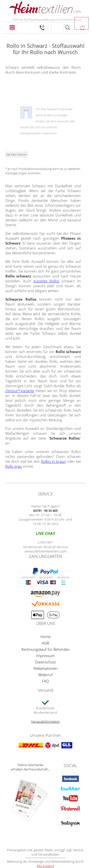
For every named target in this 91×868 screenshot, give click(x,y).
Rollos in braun (54, 461)
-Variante (20, 391)
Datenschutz (45, 662)
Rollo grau (14, 466)
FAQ (45, 681)
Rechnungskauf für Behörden (45, 649)
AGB (45, 643)
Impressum (45, 656)
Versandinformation (45, 721)
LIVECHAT (45, 542)
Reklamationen (45, 668)
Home (45, 637)
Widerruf (45, 675)
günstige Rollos (46, 281)
